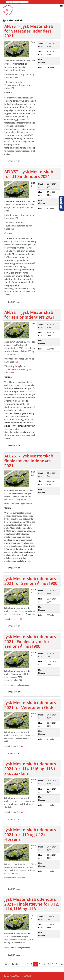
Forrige (16, 964)
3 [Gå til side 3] (31, 964)
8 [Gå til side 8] (53, 964)
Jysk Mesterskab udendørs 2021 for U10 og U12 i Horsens (30, 834)
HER (16, 78)
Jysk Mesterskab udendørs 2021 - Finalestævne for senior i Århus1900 (30, 641)
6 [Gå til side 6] (44, 964)
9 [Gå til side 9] (57, 964)
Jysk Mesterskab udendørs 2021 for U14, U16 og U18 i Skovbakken (30, 769)
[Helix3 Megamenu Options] (61, 6)
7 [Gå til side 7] (48, 964)
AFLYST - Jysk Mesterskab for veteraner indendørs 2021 (29, 31)
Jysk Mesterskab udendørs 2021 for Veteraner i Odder (30, 705)
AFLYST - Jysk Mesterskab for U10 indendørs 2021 (29, 174)
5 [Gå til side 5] (40, 964)
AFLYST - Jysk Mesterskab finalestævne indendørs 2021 (29, 461)
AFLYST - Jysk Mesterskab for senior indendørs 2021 (29, 315)
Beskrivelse (14, 161)
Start (7, 964)
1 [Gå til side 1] (23, 964)
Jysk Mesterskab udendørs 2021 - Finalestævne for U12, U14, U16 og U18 (32, 904)
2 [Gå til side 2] (27, 964)
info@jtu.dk (27, 976)
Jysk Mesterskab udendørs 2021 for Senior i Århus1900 (31, 581)
